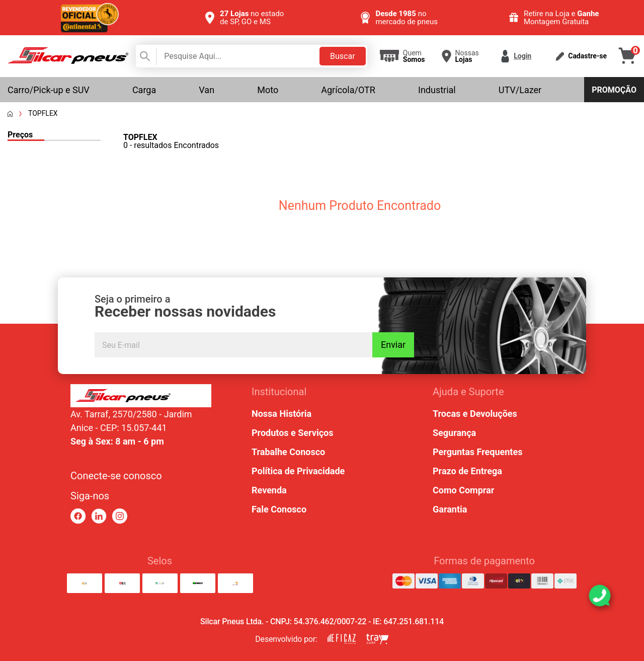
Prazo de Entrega (467, 471)
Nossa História (281, 414)
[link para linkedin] (99, 516)
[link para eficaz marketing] (342, 639)
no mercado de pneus (407, 18)
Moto (268, 90)
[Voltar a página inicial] (10, 114)
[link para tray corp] (377, 639)
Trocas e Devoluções (475, 414)
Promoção (614, 90)
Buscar (343, 56)
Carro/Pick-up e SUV (49, 90)
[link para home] (68, 61)
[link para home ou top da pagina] (141, 396)
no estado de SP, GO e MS (252, 18)
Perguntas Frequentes (477, 452)
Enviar (393, 345)
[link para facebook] (78, 516)
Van (207, 90)
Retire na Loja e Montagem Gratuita (561, 18)
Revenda (269, 490)
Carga (144, 90)
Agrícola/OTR (348, 90)
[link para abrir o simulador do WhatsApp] (600, 596)
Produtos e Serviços (292, 433)
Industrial (437, 90)
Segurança (454, 433)
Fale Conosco (279, 509)
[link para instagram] (119, 516)
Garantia (450, 509)
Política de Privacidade (298, 471)
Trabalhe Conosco (288, 452)
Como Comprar (463, 490)
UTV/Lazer (520, 90)
